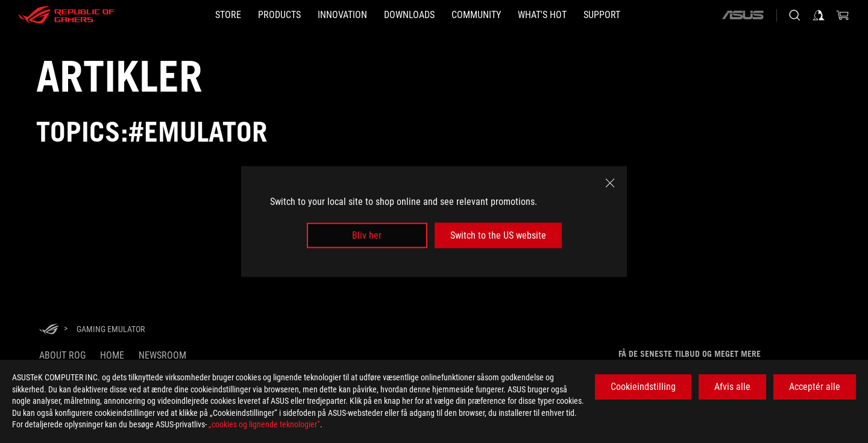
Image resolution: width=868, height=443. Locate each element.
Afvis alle (732, 387)
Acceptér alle (815, 387)
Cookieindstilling (643, 387)
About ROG (62, 355)
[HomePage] (49, 330)
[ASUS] (743, 15)
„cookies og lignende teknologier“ (264, 424)
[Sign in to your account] (819, 15)
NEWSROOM (162, 355)
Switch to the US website (498, 235)
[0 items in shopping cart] (843, 15)
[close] (610, 183)
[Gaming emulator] (111, 329)
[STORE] (228, 15)
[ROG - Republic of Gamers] (66, 15)
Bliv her (367, 235)
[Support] (602, 15)
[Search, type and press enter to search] (794, 15)
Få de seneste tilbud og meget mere (690, 354)
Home (112, 355)
